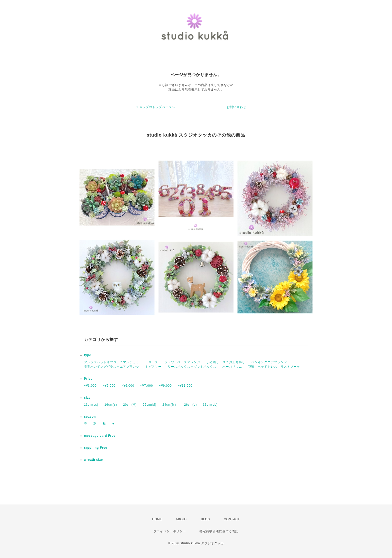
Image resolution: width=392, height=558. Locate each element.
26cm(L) (190, 405)
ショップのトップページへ (155, 107)
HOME (157, 519)
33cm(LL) (210, 405)
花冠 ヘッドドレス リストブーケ (274, 367)
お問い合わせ (236, 107)
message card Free (100, 436)
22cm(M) (149, 405)
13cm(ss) (91, 405)
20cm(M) (130, 405)
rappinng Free (96, 448)
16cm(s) (111, 405)
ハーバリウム (232, 367)
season (90, 417)
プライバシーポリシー (170, 531)
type (88, 355)
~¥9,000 (165, 386)
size (87, 398)
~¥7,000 (147, 386)
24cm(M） (170, 405)
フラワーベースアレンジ (182, 362)
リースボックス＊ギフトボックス (192, 367)
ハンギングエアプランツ (269, 362)
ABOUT (181, 519)
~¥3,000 (90, 386)
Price (88, 379)
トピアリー (153, 367)
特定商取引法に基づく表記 (219, 531)
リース (153, 362)
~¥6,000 (128, 386)
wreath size (93, 460)
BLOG (206, 519)
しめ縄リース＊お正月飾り (226, 362)
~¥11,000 (185, 386)
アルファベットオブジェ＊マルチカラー (113, 362)
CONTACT (232, 519)
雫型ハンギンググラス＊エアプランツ (112, 367)
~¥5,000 (109, 386)
